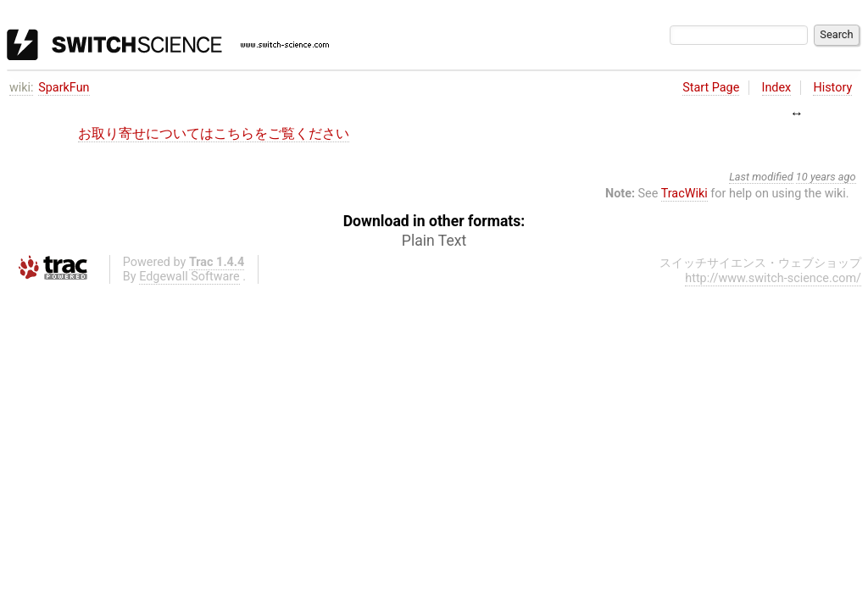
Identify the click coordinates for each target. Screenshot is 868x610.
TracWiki (684, 194)
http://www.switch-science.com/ (773, 278)
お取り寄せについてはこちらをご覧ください (214, 133)
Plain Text (434, 241)
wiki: (22, 88)
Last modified (761, 177)
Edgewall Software (189, 277)
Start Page (711, 88)
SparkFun (64, 88)
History (832, 88)
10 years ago (826, 177)
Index (777, 88)
